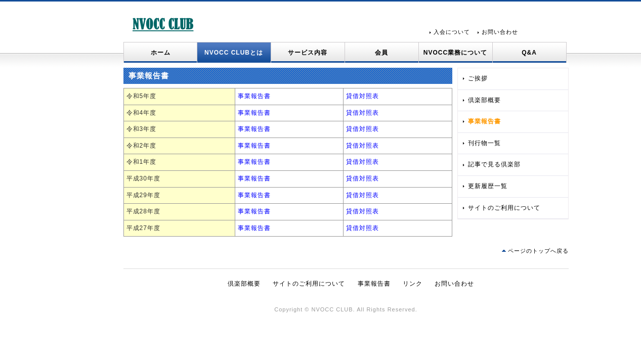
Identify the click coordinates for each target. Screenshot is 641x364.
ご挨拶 (478, 78)
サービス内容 (308, 53)
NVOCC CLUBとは (234, 53)
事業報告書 (254, 96)
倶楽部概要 (484, 100)
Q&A (529, 53)
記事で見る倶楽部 (494, 164)
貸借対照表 (362, 96)
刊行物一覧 (484, 143)
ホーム (161, 53)
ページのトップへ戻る (538, 251)
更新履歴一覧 (488, 186)
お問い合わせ (500, 32)
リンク (413, 284)
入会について (452, 32)
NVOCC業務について (455, 53)
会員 (381, 53)
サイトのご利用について (504, 208)
